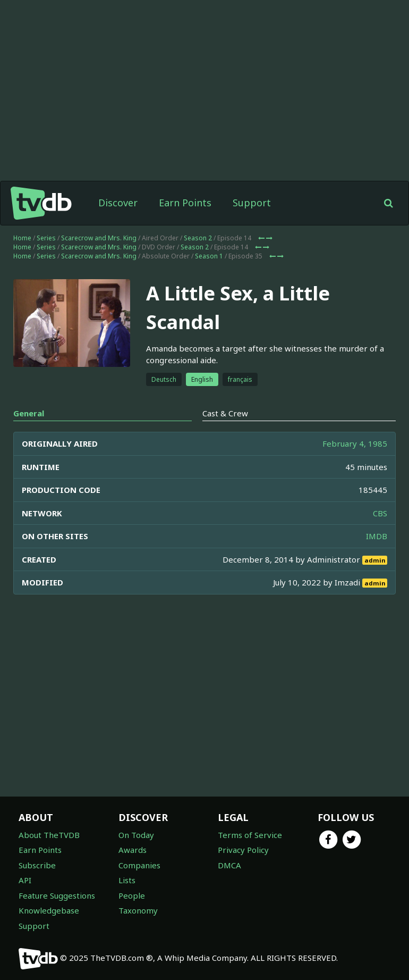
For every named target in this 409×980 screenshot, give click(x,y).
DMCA (229, 865)
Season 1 (209, 256)
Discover (118, 203)
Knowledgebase (49, 910)
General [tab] (29, 413)
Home (22, 238)
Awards (133, 850)
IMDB (377, 536)
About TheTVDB (49, 835)
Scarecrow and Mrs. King (99, 238)
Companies (139, 865)
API (25, 880)
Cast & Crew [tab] (225, 413)
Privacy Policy (243, 850)
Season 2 (198, 238)
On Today (136, 835)
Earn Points (185, 203)
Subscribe (37, 865)
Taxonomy (138, 910)
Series (46, 238)
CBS (380, 513)
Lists (127, 880)
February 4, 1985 (355, 443)
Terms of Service (250, 835)
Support (252, 203)
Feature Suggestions (57, 895)
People (132, 895)
